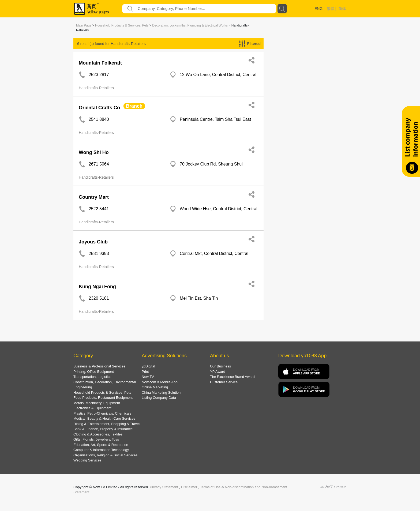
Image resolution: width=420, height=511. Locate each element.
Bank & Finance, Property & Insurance (103, 429)
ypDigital (148, 366)
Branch (134, 106)
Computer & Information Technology (101, 450)
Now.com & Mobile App (160, 382)
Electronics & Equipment (92, 408)
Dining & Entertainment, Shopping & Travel (106, 424)
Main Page (84, 25)
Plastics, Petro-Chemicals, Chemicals (102, 413)
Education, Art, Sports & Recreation (101, 445)
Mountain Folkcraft (100, 63)
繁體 (331, 9)
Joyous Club (93, 242)
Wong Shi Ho (94, 152)
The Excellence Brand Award (232, 377)
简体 (342, 9)
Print (145, 372)
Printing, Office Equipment (94, 372)
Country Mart (94, 197)
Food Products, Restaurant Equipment (103, 398)
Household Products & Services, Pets (122, 25)
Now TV (148, 377)
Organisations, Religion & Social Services (105, 455)
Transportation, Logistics (92, 377)
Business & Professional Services (99, 366)
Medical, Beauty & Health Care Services (104, 418)
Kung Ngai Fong (97, 287)
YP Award (218, 372)
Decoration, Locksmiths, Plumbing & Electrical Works (190, 25)
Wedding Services (87, 460)
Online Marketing (155, 387)
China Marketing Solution (161, 392)
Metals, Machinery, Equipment (97, 403)
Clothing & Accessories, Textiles (98, 434)
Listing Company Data (159, 398)
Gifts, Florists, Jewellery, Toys (96, 439)
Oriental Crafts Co (99, 108)
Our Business (220, 366)
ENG (318, 9)
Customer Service (224, 382)
